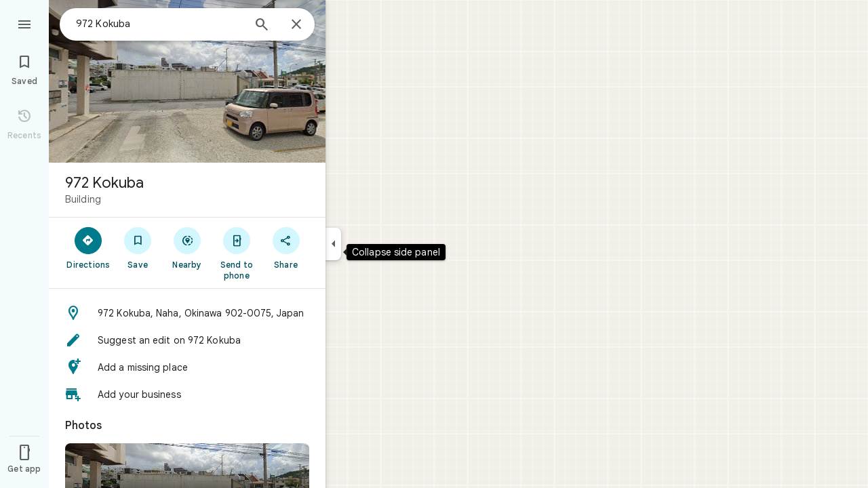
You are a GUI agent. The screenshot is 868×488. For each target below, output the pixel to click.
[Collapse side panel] (333, 244)
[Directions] (88, 247)
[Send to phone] (236, 253)
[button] (187, 313)
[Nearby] (188, 247)
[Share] (286, 247)
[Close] (296, 25)
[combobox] (159, 24)
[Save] (138, 247)
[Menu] (24, 23)
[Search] (262, 26)
